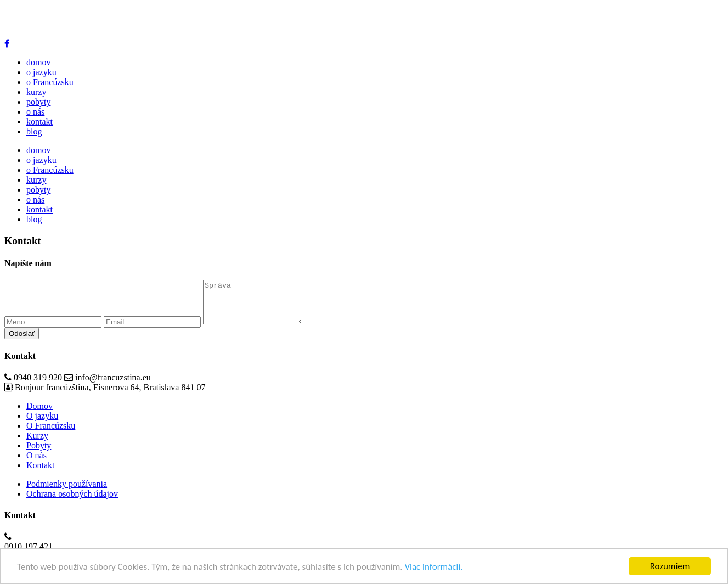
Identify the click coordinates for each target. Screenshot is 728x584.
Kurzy (37, 444)
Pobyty (39, 454)
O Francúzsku (51, 434)
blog (34, 131)
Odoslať (22, 342)
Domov (39, 414)
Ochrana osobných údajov (72, 502)
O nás (36, 464)
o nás (35, 112)
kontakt (39, 122)
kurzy (36, 92)
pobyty (38, 102)
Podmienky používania (67, 492)
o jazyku (41, 72)
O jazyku (42, 424)
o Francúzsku (50, 82)
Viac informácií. (433, 567)
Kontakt (41, 473)
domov (38, 62)
